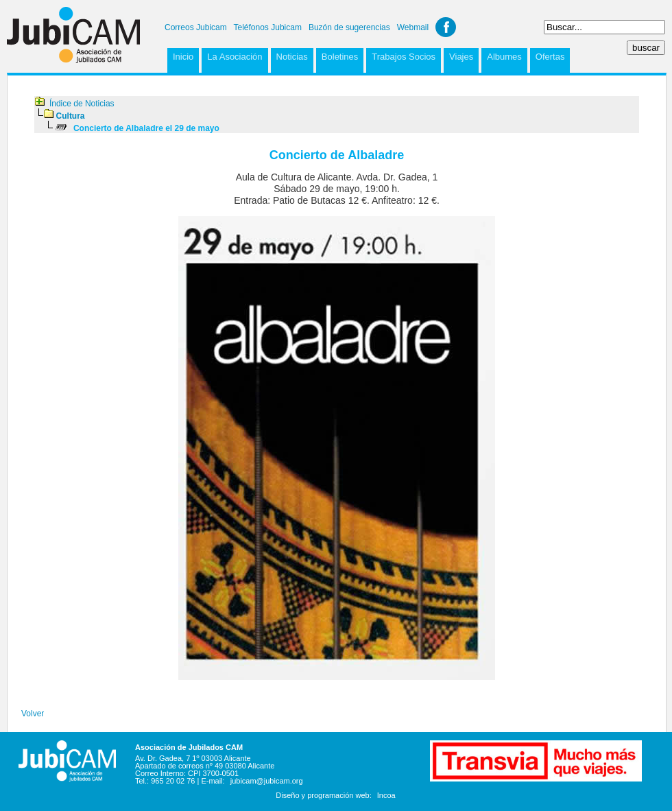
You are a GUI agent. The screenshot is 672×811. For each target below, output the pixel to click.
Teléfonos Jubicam (268, 27)
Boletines (340, 57)
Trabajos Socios (404, 57)
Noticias (292, 57)
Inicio (183, 57)
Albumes (504, 57)
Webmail (413, 27)
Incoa (386, 795)
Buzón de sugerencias (349, 27)
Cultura (71, 116)
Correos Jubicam (196, 27)
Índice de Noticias (82, 104)
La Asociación (235, 57)
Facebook (446, 27)
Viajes (461, 57)
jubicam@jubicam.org (267, 781)
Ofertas (550, 57)
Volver (33, 714)
